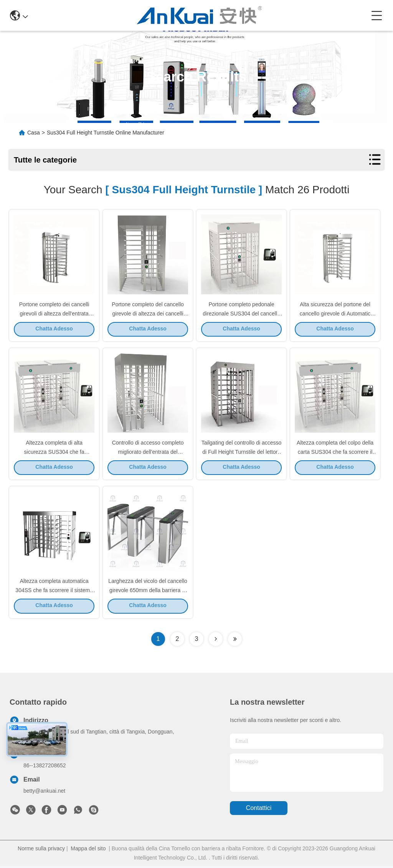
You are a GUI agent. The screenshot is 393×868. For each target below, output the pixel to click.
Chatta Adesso (54, 329)
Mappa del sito (88, 850)
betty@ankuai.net (44, 793)
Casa (34, 133)
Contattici (259, 810)
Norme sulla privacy (41, 850)
